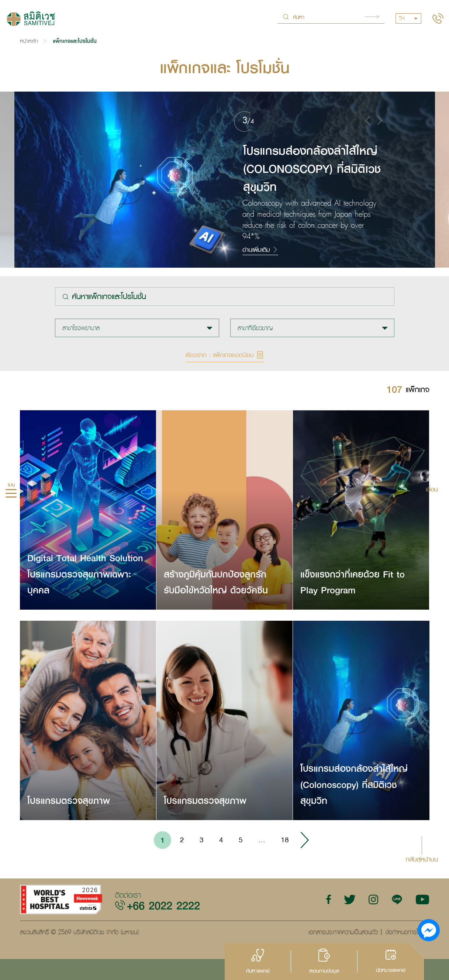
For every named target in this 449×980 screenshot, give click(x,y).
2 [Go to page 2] (182, 840)
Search (372, 17)
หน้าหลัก (29, 41)
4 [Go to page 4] (221, 840)
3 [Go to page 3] (202, 840)
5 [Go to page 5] (241, 840)
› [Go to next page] (304, 840)
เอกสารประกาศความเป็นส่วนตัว (343, 932)
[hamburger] (11, 494)
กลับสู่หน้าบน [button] (422, 859)
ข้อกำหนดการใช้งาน (407, 932)
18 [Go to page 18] (285, 840)
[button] (368, 120)
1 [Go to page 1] (163, 840)
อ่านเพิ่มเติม (260, 250)
